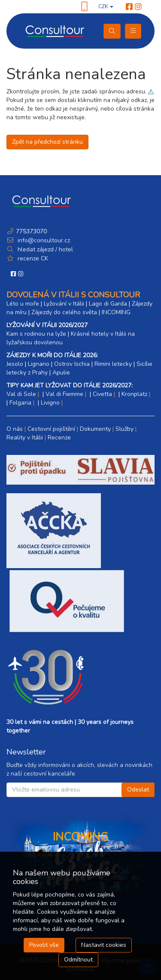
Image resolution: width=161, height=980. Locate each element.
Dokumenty (95, 429)
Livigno (50, 403)
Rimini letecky (113, 364)
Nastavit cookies (104, 945)
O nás (15, 429)
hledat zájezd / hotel (45, 249)
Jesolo (15, 364)
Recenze (59, 437)
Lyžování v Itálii (64, 304)
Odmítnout (78, 960)
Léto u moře (23, 304)
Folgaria (20, 403)
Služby (125, 429)
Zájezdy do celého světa (64, 312)
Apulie (61, 373)
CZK (106, 6)
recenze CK (33, 258)
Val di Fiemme (64, 394)
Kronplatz (134, 394)
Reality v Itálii (25, 437)
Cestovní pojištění (51, 429)
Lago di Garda (108, 304)
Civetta (102, 394)
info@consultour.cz (43, 240)
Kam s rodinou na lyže (36, 334)
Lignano (39, 364)
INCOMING (116, 312)
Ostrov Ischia (72, 364)
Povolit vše (44, 945)
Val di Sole (21, 394)
